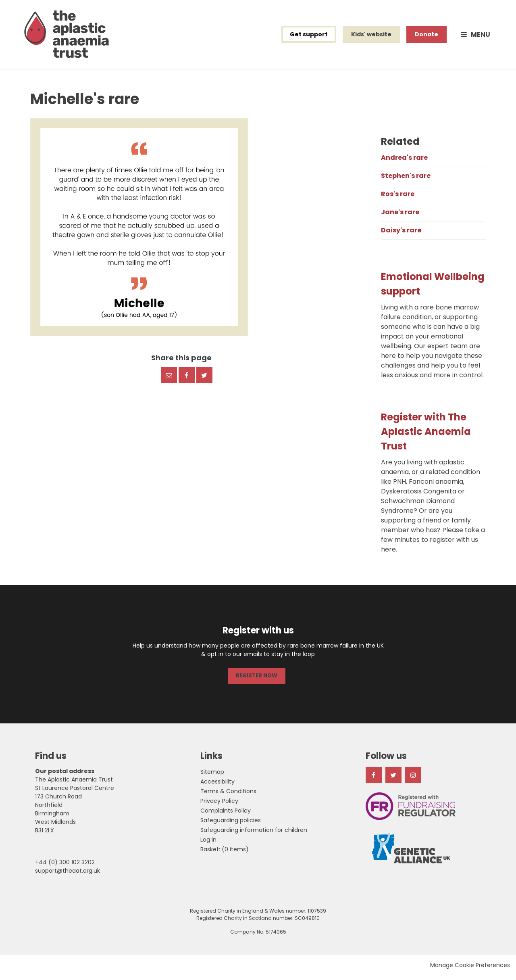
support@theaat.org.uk (68, 875)
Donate (427, 37)
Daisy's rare (401, 236)
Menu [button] (481, 37)
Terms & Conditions (228, 796)
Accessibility (217, 786)
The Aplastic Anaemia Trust (71, 37)
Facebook (187, 380)
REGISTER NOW (256, 681)
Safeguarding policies (231, 825)
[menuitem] (225, 854)
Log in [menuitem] (208, 844)
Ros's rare (398, 200)
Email (169, 380)
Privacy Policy (219, 805)
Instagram (413, 779)
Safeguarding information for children (254, 834)
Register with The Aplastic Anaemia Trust (426, 437)
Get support (309, 37)
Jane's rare (400, 218)
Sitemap (212, 776)
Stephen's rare (406, 181)
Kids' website (371, 37)
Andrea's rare (404, 163)
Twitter (204, 380)
